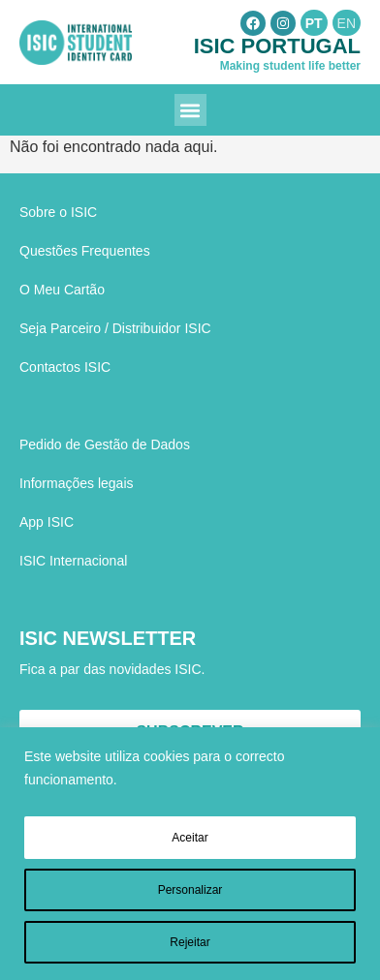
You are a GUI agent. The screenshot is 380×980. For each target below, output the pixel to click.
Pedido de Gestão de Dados (105, 444)
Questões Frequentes (85, 251)
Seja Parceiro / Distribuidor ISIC (115, 328)
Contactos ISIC (65, 367)
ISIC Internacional (73, 561)
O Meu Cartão (62, 290)
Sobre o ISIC (58, 212)
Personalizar (190, 890)
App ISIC (47, 522)
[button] (190, 110)
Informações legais (77, 483)
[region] (190, 854)
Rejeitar (190, 942)
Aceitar (190, 838)
